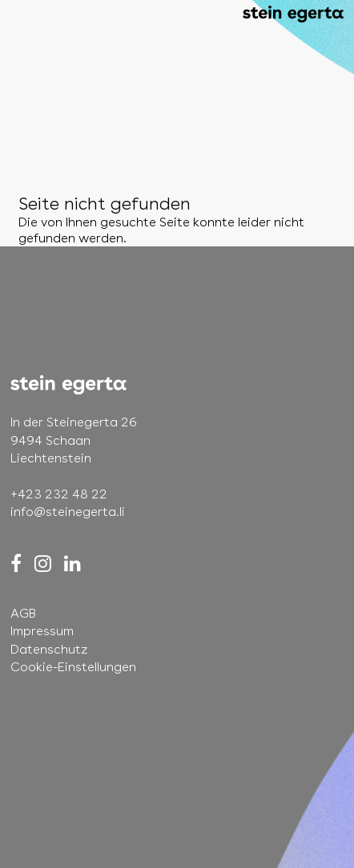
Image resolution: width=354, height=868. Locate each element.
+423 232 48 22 (59, 494)
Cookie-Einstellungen (73, 667)
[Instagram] (43, 564)
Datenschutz (49, 649)
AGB (23, 613)
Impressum (42, 631)
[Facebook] (16, 564)
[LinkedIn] (72, 564)
